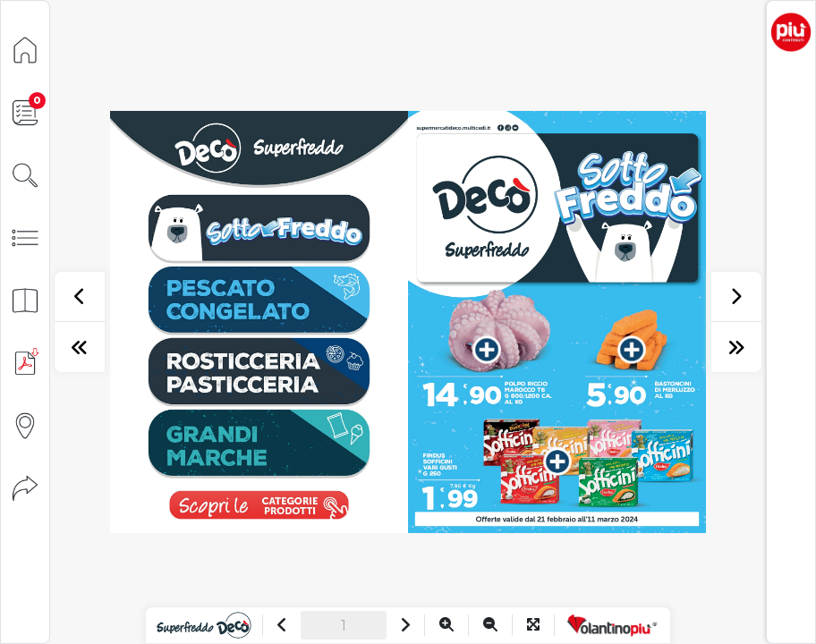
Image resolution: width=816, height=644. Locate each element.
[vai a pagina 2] (259, 371)
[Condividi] (25, 487)
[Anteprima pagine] (25, 299)
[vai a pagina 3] (259, 443)
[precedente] (80, 297)
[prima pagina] (80, 347)
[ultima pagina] (736, 347)
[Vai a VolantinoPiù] (612, 625)
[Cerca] (25, 174)
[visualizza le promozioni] (259, 504)
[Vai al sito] (204, 625)
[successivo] (736, 297)
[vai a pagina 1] (259, 228)
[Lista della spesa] (25, 111)
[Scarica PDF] (25, 362)
